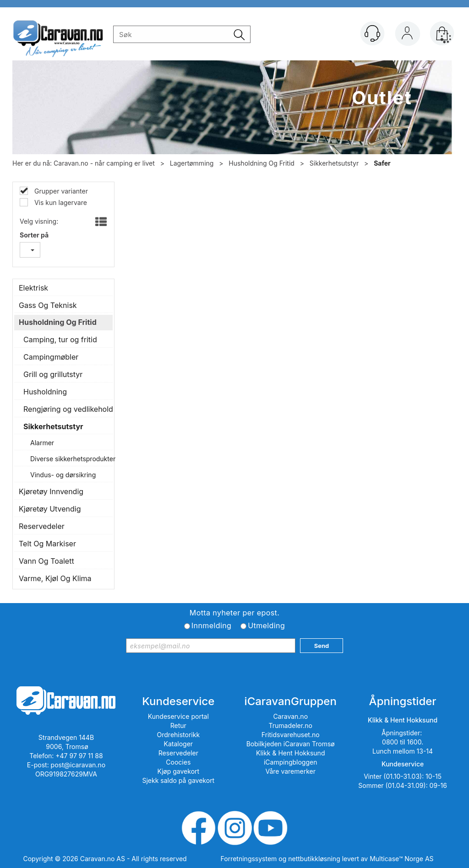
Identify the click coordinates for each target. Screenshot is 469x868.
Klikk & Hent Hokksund (290, 753)
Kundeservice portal (178, 716)
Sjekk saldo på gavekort (178, 780)
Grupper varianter (60, 191)
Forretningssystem (249, 859)
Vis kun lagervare (60, 202)
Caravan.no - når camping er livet (104, 163)
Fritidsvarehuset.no (291, 735)
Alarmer (42, 443)
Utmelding (266, 625)
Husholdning (45, 392)
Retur (178, 725)
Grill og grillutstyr (53, 374)
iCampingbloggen (291, 762)
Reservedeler (42, 526)
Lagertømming (192, 163)
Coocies (178, 762)
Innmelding (211, 625)
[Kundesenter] (372, 33)
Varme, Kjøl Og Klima (55, 578)
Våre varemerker (290, 771)
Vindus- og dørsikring (63, 475)
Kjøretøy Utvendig (50, 509)
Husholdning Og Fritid (262, 163)
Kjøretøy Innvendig (51, 491)
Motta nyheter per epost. (234, 613)
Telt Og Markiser (47, 544)
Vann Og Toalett (46, 561)
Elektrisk (33, 288)
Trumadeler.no (291, 725)
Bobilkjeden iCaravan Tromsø (291, 744)
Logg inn (407, 35)
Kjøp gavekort (179, 771)
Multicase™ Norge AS (401, 859)
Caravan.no (290, 716)
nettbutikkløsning (314, 859)
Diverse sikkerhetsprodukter (69, 459)
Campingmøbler (51, 357)
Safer (382, 163)
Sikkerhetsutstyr (334, 163)
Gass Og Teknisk (48, 305)
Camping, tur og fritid (60, 340)
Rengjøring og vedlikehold (66, 409)
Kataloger (179, 744)
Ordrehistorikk (179, 735)
